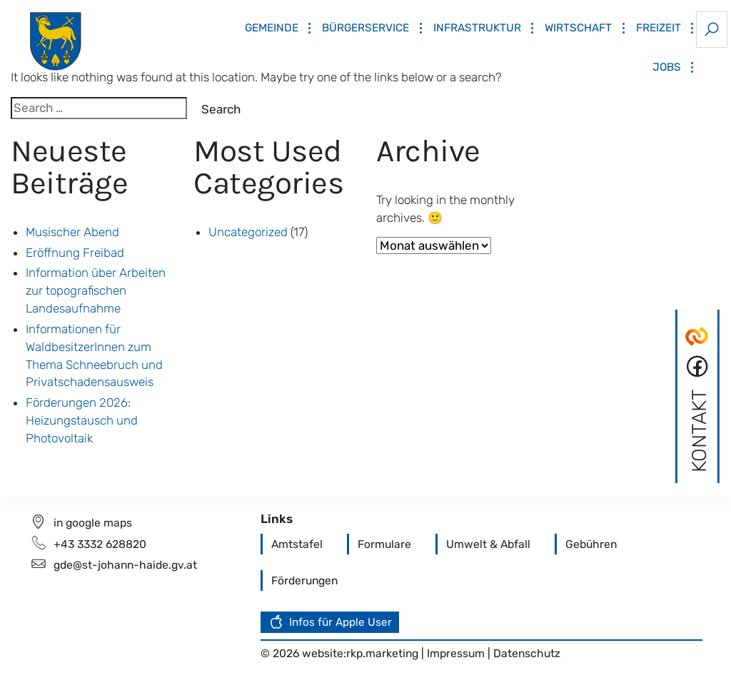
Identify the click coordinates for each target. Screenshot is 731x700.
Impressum (457, 653)
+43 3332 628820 (100, 544)
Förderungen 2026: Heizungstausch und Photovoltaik (82, 420)
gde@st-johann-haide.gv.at (125, 565)
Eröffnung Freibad (75, 253)
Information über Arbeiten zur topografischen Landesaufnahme (96, 290)
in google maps (93, 523)
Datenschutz (527, 653)
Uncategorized (248, 232)
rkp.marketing (382, 653)
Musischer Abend (72, 232)
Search (221, 109)
